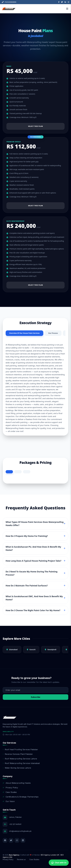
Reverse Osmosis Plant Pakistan (18, 754)
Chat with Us (59, 863)
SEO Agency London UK (50, 855)
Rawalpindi (51, 650)
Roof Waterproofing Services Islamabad (21, 763)
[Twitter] (62, 2)
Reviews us (21, 859)
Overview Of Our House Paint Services (24, 333)
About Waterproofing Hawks (17, 783)
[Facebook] (59, 2)
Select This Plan (35, 126)
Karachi (31, 650)
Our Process (53, 333)
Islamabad (12, 650)
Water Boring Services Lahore (17, 768)
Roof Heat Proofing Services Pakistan (20, 749)
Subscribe (36, 697)
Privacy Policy (10, 788)
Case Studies (10, 792)
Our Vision (9, 801)
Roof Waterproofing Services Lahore (20, 759)
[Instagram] (68, 2)
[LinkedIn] (65, 2)
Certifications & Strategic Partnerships (21, 797)
